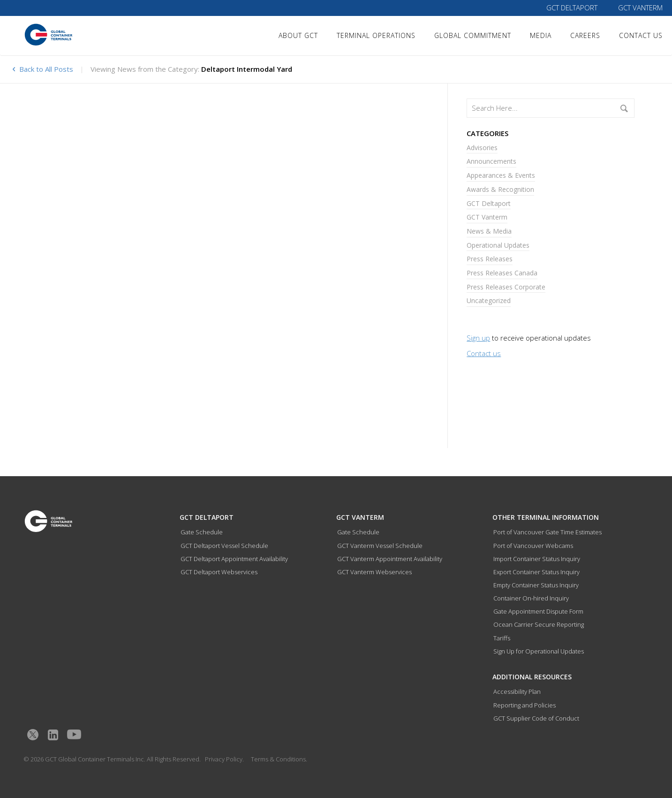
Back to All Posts (42, 69)
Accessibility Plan (517, 692)
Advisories (482, 148)
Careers (585, 35)
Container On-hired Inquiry (531, 598)
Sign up (478, 338)
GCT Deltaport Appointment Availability (234, 559)
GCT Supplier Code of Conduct (536, 718)
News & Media (489, 231)
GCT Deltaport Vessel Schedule (224, 546)
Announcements (491, 161)
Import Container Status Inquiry (537, 559)
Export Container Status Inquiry (536, 572)
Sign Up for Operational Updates (539, 651)
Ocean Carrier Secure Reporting (539, 624)
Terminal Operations (376, 35)
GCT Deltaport (572, 8)
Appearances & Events (501, 175)
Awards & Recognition (500, 189)
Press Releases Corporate (506, 287)
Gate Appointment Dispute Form (538, 611)
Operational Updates (498, 245)
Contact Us (641, 35)
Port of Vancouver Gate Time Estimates (547, 532)
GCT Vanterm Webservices (374, 572)
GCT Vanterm (640, 8)
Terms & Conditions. (279, 759)
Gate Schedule (202, 532)
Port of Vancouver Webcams (533, 546)
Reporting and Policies (525, 705)
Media (541, 35)
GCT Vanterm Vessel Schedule (380, 546)
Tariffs (502, 638)
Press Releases (490, 259)
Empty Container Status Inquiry (536, 585)
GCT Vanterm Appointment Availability (390, 559)
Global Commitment (473, 35)
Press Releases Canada (502, 273)
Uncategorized (489, 300)
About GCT (298, 35)
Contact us (484, 353)
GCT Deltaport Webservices (219, 572)
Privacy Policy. (224, 759)
